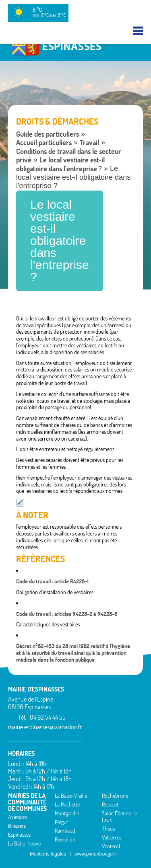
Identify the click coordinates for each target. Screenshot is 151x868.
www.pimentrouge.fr (96, 854)
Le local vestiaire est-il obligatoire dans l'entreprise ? (60, 164)
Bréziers (17, 826)
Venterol (111, 846)
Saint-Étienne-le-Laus (121, 817)
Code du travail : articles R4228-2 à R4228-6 (67, 614)
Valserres (112, 837)
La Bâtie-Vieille (71, 796)
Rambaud (65, 831)
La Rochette (67, 804)
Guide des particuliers (48, 134)
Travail (89, 143)
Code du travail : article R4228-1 (52, 581)
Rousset (110, 804)
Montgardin (67, 813)
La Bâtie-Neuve (24, 843)
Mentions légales (48, 854)
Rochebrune (115, 796)
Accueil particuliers (44, 143)
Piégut (61, 822)
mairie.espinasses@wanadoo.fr (45, 727)
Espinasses (19, 835)
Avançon (18, 817)
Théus (108, 829)
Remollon (65, 839)
